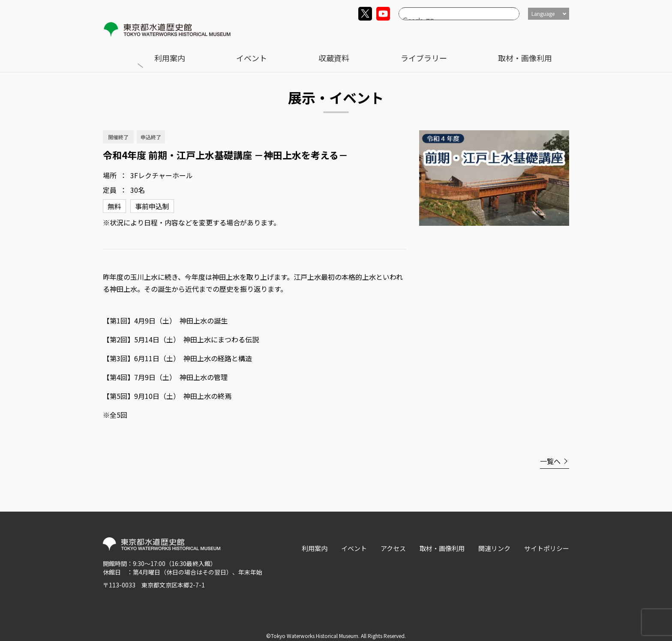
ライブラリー (488, 33)
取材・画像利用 (547, 33)
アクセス (393, 542)
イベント (396, 33)
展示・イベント (165, 52)
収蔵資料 (438, 33)
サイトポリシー (547, 542)
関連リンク (494, 542)
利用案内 (353, 33)
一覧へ (550, 455)
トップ (122, 52)
